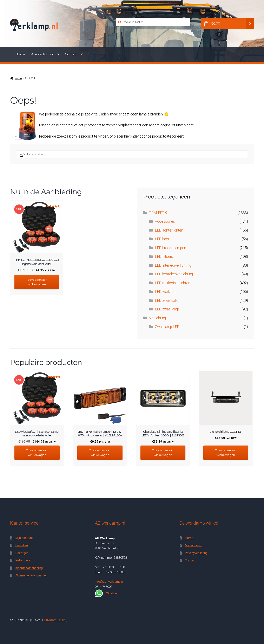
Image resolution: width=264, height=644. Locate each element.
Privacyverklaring (196, 553)
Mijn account (24, 538)
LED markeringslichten (173, 283)
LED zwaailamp (167, 309)
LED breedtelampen (170, 248)
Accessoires (165, 221)
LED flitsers (164, 257)
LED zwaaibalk (166, 301)
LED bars (162, 239)
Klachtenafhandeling (29, 568)
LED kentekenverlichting (174, 274)
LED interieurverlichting (173, 265)
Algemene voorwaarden (31, 575)
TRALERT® (158, 213)
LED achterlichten (169, 230)
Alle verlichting (43, 54)
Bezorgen (22, 553)
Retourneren (24, 560)
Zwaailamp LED (167, 327)
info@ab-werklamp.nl (109, 582)
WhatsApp (108, 593)
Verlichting (157, 318)
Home (20, 54)
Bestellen (22, 545)
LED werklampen (168, 292)
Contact (71, 54)
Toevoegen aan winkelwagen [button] (37, 282)
